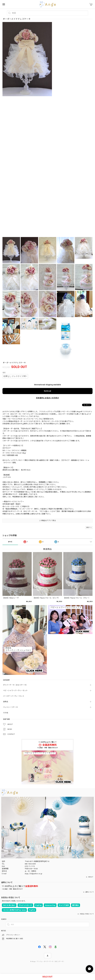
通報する (89, 528)
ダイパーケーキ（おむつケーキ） (15, 685)
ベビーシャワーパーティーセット (15, 690)
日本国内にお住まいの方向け (47, 398)
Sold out (47, 391)
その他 (6, 713)
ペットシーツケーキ (11, 707)
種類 (4, 373)
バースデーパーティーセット (14, 696)
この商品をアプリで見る (47, 521)
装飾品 (6, 702)
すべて (10, 542)
